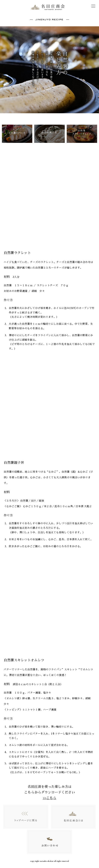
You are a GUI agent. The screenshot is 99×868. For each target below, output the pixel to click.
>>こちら (50, 798)
